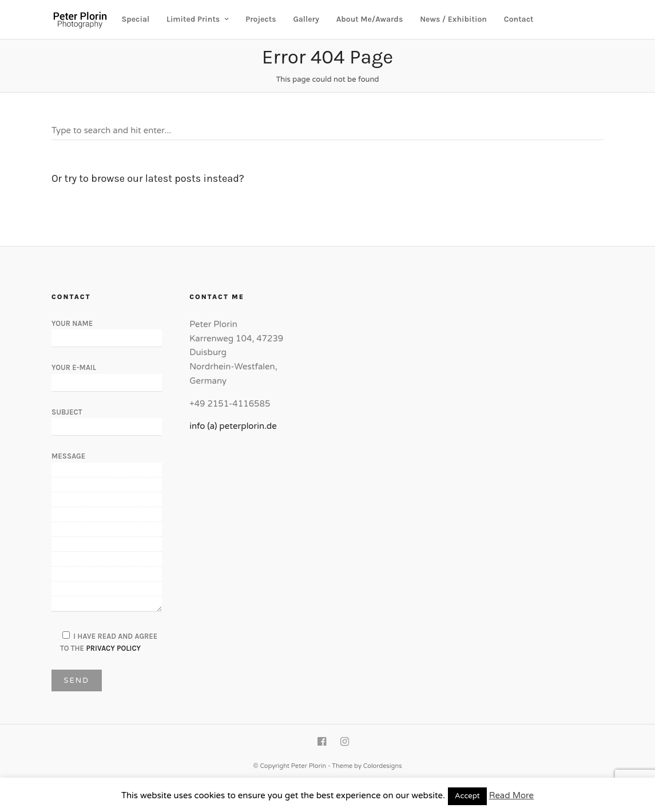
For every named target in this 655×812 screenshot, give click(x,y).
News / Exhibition (453, 19)
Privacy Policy (113, 648)
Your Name (107, 331)
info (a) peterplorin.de (233, 426)
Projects (261, 19)
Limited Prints (193, 19)
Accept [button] (467, 796)
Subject (107, 419)
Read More (511, 795)
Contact (519, 19)
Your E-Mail (107, 375)
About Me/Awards (370, 19)
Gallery (306, 19)
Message (107, 532)
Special (136, 19)
